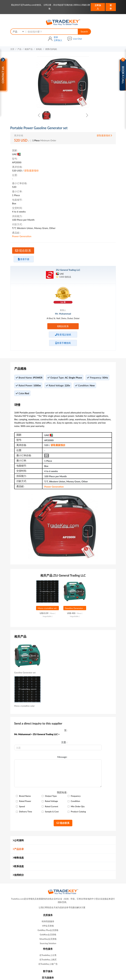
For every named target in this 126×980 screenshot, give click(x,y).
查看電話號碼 (63, 294)
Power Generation (54, 195)
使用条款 (63, 969)
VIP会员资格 (36, 862)
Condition (70, 726)
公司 (76, 940)
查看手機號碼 (63, 302)
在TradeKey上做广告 (90, 866)
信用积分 (18, 805)
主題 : (28, 677)
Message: (26, 686)
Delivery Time (72, 737)
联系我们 (90, 910)
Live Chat (111, 29)
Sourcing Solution (36, 879)
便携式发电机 (51, 39)
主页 (12, 39)
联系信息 (18, 797)
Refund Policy (36, 894)
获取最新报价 (104, 135)
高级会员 (55, 951)
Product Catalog (73, 742)
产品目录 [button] (18, 779)
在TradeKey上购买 (90, 862)
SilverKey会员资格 (36, 875)
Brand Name (44, 716)
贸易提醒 (68, 946)
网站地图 (68, 951)
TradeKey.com (75, 974)
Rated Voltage (45, 726)
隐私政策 (75, 969)
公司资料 (18, 771)
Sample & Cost (45, 742)
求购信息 (57, 940)
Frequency (43, 721)
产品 (19, 39)
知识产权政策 (88, 969)
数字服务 (90, 873)
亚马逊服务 (90, 880)
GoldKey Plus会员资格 (36, 866)
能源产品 (29, 39)
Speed (41, 732)
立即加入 (98, 7)
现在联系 (25, 209)
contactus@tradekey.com (90, 901)
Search (63, 29)
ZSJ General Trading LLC (68, 229)
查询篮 (57, 946)
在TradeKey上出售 (90, 857)
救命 (36, 898)
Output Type (71, 716)
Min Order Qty (45, 737)
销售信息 (18, 788)
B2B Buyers (36, 902)
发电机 (39, 39)
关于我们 (42, 951)
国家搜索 (87, 940)
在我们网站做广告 (53, 956)
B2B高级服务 (36, 857)
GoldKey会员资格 (36, 870)
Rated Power (71, 721)
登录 (111, 7)
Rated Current (72, 732)
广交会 (78, 956)
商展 (68, 956)
